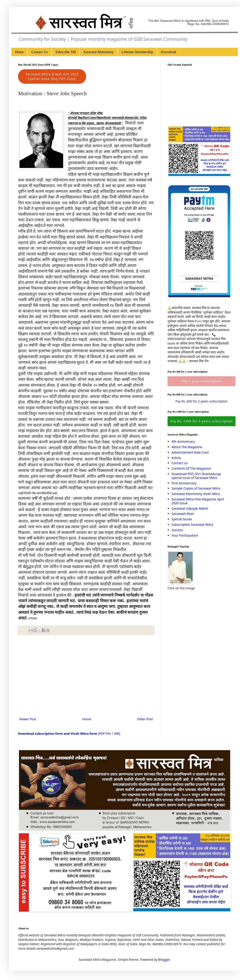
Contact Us (40, 52)
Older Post (145, 719)
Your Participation (185, 535)
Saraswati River (183, 514)
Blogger (164, 960)
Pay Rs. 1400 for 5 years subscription (202, 421)
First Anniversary (184, 483)
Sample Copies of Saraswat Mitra (196, 488)
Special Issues (182, 519)
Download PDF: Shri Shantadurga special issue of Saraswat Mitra (196, 476)
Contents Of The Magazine (191, 468)
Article (176, 458)
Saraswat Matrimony (99, 52)
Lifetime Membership (137, 52)
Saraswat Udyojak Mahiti (190, 508)
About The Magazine (187, 447)
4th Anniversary (183, 441)
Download (169, 52)
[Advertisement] (86, 679)
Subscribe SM (66, 52)
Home (19, 52)
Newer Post (28, 719)
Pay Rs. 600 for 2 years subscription (202, 401)
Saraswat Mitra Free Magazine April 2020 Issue (198, 501)
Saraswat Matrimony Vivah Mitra (196, 494)
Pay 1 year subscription (202, 381)
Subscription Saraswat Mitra (192, 524)
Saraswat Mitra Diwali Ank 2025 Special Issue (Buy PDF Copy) (52, 76)
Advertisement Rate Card (190, 452)
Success (177, 530)
